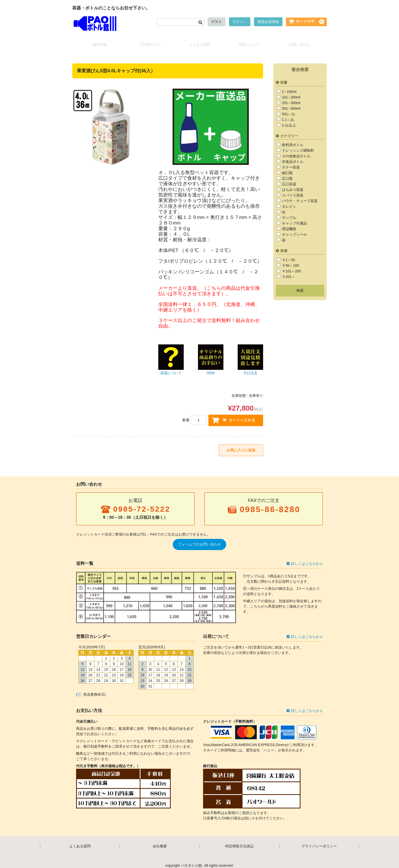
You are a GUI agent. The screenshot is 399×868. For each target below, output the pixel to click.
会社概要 (160, 842)
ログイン (240, 23)
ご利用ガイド (149, 42)
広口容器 (289, 178)
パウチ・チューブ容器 (299, 195)
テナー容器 (290, 162)
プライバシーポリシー (319, 842)
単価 (284, 245)
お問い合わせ (301, 42)
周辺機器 (289, 223)
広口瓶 (287, 173)
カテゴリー (289, 130)
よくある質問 (199, 42)
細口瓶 (287, 167)
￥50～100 (290, 260)
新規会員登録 (268, 23)
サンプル (289, 212)
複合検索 (98, 42)
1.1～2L (288, 114)
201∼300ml (291, 97)
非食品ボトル (292, 156)
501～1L (288, 108)
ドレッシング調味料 (297, 145)
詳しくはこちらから (307, 559)
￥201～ (288, 271)
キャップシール (294, 229)
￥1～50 (288, 254)
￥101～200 (291, 265)
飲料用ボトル (292, 139)
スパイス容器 (292, 190)
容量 (284, 77)
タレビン (289, 201)
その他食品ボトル (296, 150)
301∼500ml (291, 103)
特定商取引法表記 (239, 842)
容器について (250, 42)
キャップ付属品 (294, 218)
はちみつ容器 (292, 184)
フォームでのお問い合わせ (199, 540)
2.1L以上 (288, 119)
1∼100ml (289, 86)
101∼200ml (291, 91)
